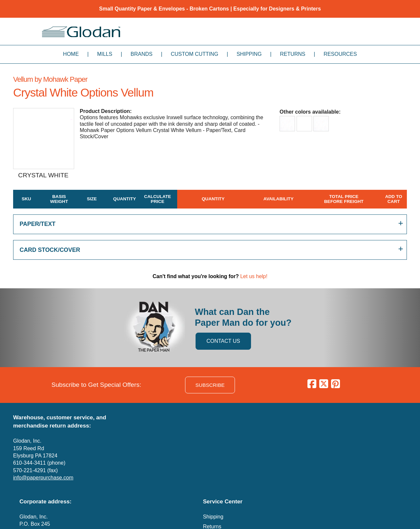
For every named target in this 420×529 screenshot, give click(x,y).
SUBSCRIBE (210, 385)
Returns (293, 54)
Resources (340, 54)
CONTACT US (223, 341)
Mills (105, 54)
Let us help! (254, 276)
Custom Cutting (194, 54)
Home (71, 54)
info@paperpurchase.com (43, 478)
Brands (142, 54)
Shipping (249, 54)
